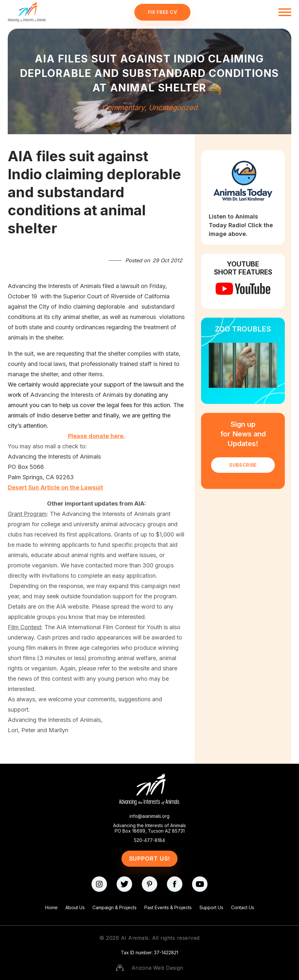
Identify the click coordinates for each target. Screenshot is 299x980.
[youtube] (200, 884)
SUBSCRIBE (243, 465)
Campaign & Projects (115, 907)
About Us (75, 907)
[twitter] (124, 884)
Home (51, 907)
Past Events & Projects (168, 907)
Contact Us (243, 907)
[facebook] (175, 884)
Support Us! (150, 859)
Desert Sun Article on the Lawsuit (55, 487)
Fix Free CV (163, 12)
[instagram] (99, 884)
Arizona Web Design (157, 968)
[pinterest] (149, 884)
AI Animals (135, 938)
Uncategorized (173, 107)
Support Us (211, 907)
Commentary (123, 107)
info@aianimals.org (149, 816)
